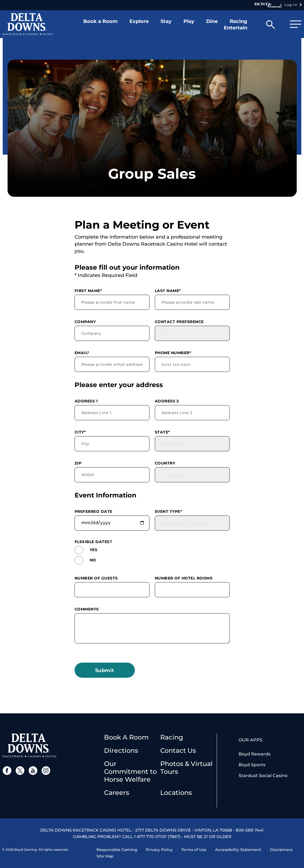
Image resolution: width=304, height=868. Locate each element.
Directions (121, 750)
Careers (117, 793)
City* (80, 432)
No (85, 560)
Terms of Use (194, 850)
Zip (78, 463)
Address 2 (167, 401)
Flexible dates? (93, 542)
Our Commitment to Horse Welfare (130, 772)
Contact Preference (179, 322)
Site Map (105, 856)
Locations (176, 793)
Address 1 (86, 401)
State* (162, 432)
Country (165, 463)
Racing (172, 737)
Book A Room (126, 737)
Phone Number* (173, 353)
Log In (276, 5)
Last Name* (168, 291)
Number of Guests (96, 578)
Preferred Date (93, 511)
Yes (86, 550)
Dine (212, 21)
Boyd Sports (252, 765)
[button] (100, 26)
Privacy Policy (159, 850)
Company (85, 322)
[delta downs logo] (30, 745)
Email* (82, 353)
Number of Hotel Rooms (184, 578)
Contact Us (178, 750)
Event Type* (168, 511)
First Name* (88, 291)
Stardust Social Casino (263, 776)
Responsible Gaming (117, 850)
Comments (87, 609)
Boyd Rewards (255, 754)
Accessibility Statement (238, 850)
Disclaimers (281, 850)
